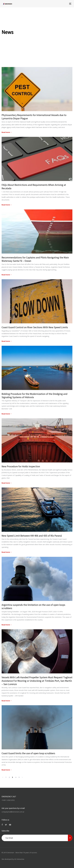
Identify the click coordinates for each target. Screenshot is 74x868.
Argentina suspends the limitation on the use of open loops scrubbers (33, 606)
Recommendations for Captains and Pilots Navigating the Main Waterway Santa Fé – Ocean (35, 259)
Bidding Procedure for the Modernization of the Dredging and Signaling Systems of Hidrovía (34, 396)
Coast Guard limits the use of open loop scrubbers (28, 753)
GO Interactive (19, 859)
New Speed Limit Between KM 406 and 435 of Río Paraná (32, 536)
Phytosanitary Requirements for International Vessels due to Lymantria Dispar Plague (34, 117)
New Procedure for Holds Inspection (21, 466)
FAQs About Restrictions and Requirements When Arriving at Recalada (34, 187)
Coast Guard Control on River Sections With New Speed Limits (35, 327)
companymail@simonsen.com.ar (13, 812)
